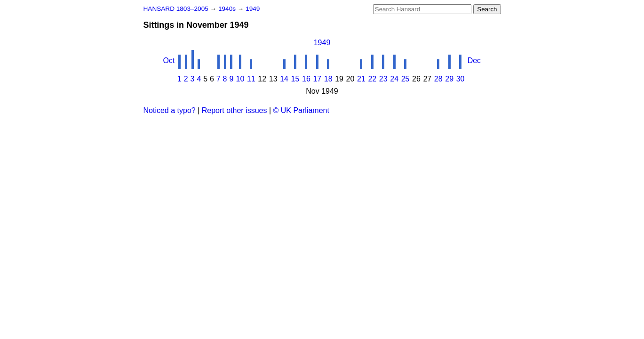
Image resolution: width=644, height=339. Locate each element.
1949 (253, 9)
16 (306, 79)
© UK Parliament (301, 110)
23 (383, 79)
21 (361, 79)
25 (405, 79)
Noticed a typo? (170, 110)
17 (317, 79)
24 (394, 79)
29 (449, 79)
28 (438, 79)
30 (461, 79)
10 (240, 79)
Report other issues (235, 110)
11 (251, 79)
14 (284, 79)
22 (372, 79)
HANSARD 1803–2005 (176, 9)
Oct (169, 61)
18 (328, 79)
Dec (474, 61)
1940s (228, 9)
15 (295, 79)
